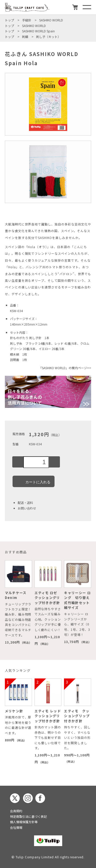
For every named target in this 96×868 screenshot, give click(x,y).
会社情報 (16, 827)
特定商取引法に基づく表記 (28, 816)
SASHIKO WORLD (51, 20)
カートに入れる (34, 481)
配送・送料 (25, 503)
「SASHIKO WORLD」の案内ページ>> (65, 368)
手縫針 (27, 20)
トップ (9, 20)
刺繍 (25, 37)
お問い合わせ (27, 508)
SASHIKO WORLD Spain (38, 31)
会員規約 (16, 811)
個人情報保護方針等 (24, 822)
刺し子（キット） (48, 37)
